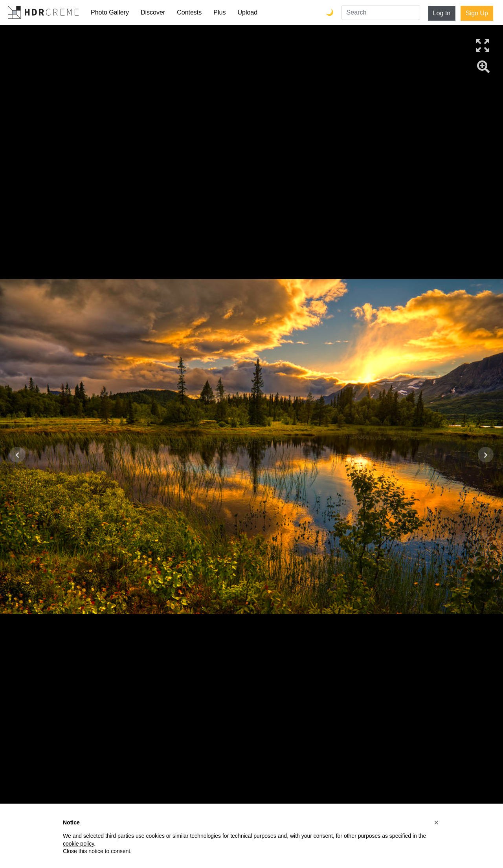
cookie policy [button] (78, 844)
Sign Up (477, 13)
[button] (436, 822)
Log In (442, 13)
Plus (219, 12)
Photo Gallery (110, 12)
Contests (189, 12)
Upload (247, 12)
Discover (153, 12)
